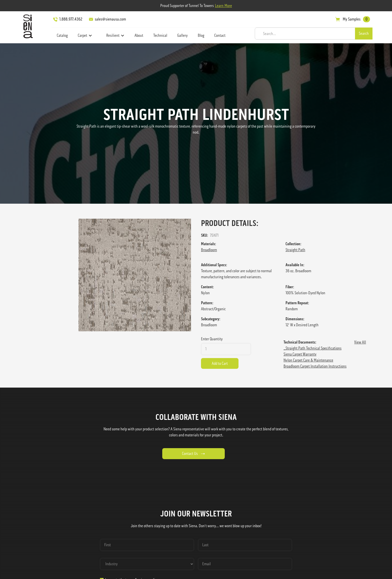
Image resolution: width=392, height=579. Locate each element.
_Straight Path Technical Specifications (312, 348)
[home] (27, 26)
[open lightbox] (135, 275)
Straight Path (295, 250)
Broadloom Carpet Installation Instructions (315, 366)
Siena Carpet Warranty (300, 354)
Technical (160, 35)
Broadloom (209, 250)
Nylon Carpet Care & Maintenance (308, 360)
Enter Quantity (212, 339)
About (139, 35)
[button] (85, 36)
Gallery (182, 35)
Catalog (62, 35)
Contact (220, 35)
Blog (201, 35)
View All (360, 342)
